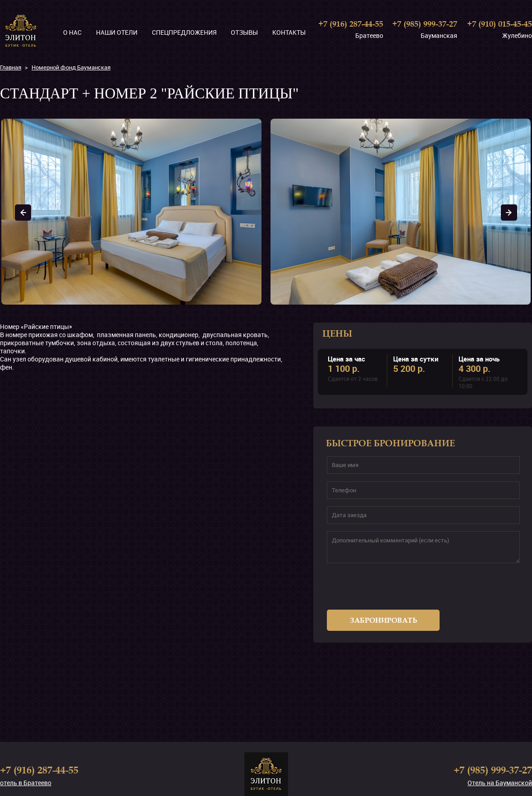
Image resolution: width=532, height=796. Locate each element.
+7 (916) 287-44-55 (351, 24)
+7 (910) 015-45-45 (500, 24)
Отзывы (244, 32)
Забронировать (383, 620)
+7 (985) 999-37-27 (425, 24)
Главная (11, 67)
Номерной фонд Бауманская (71, 67)
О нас (72, 32)
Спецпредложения (184, 32)
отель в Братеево (26, 783)
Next (509, 213)
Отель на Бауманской (500, 783)
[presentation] (384, 590)
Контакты (289, 32)
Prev (23, 213)
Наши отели (117, 32)
